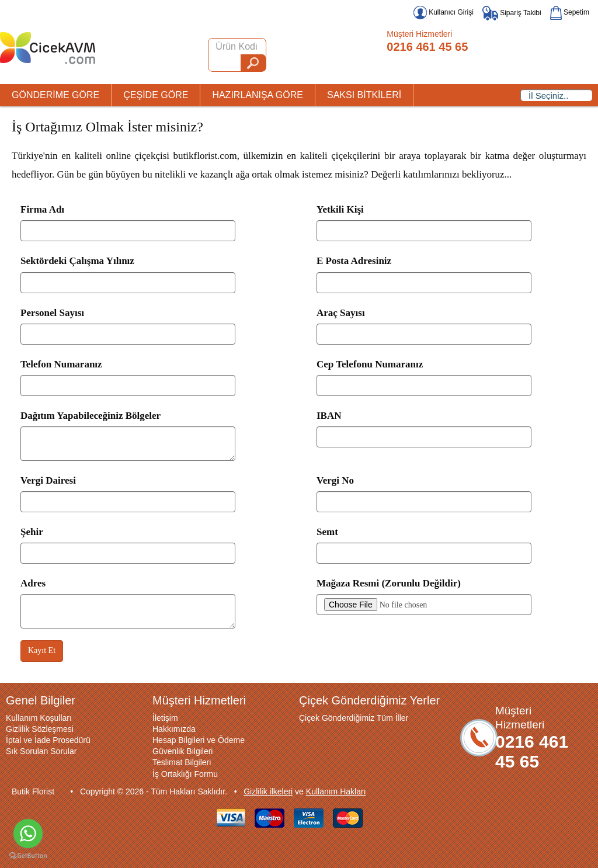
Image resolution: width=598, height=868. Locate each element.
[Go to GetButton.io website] (28, 856)
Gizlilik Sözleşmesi (40, 729)
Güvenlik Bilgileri (182, 751)
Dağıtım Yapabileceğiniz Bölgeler (91, 416)
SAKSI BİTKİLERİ (364, 95)
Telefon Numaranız (61, 364)
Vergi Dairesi (48, 480)
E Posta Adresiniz (354, 261)
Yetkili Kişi (340, 209)
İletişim (165, 718)
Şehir (32, 532)
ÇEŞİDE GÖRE (156, 95)
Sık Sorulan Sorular (41, 751)
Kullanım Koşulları (39, 718)
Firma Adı (42, 209)
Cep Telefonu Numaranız (370, 364)
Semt (327, 532)
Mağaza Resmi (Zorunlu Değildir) (389, 583)
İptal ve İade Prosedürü (48, 740)
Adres (33, 583)
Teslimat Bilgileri (182, 762)
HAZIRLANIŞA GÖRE (258, 95)
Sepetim (570, 12)
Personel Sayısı (52, 313)
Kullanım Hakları (336, 791)
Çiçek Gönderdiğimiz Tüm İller (354, 718)
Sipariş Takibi (512, 13)
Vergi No (335, 480)
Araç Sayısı (341, 313)
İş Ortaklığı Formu (185, 774)
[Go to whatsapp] (28, 834)
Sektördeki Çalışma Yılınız (77, 261)
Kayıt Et (42, 650)
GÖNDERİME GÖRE (55, 95)
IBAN (329, 416)
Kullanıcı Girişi (444, 12)
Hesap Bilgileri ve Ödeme (199, 740)
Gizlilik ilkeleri (268, 791)
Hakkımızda (174, 729)
